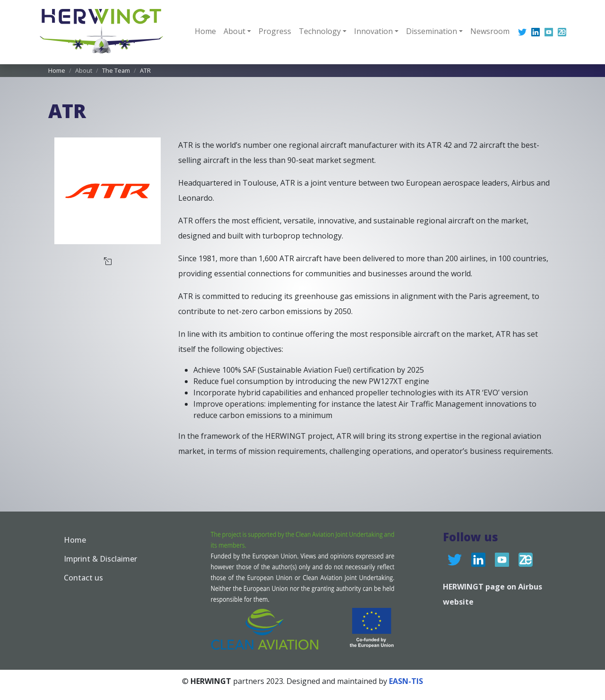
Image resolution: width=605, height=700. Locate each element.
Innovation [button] (373, 31)
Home (205, 31)
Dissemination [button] (432, 31)
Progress (275, 31)
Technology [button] (320, 31)
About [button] (234, 31)
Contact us (83, 578)
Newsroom (490, 31)
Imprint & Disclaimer (100, 559)
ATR (145, 70)
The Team (116, 70)
